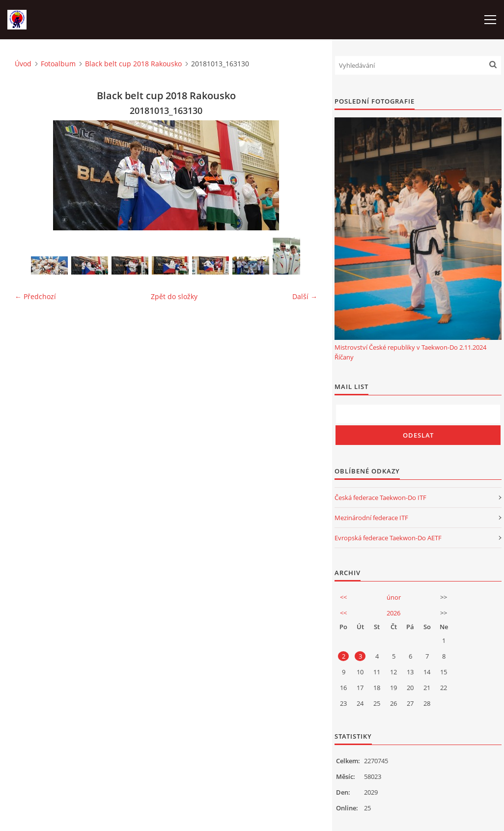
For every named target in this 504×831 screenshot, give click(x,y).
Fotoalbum (58, 64)
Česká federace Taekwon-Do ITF (380, 498)
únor (394, 597)
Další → (305, 296)
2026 (393, 613)
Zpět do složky (174, 296)
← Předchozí (35, 296)
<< (343, 597)
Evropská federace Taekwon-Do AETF (388, 538)
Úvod (23, 64)
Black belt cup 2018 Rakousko (133, 64)
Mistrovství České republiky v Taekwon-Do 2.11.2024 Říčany (410, 352)
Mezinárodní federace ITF (371, 518)
